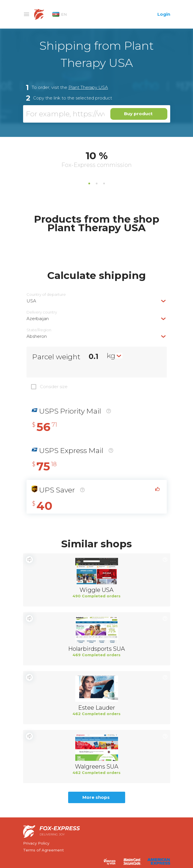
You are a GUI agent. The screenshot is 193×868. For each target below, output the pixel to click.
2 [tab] (97, 183)
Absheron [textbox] (37, 336)
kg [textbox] (111, 356)
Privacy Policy (36, 843)
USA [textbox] (31, 301)
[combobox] (97, 301)
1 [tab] (89, 183)
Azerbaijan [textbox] (38, 319)
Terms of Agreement (43, 850)
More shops (96, 797)
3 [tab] (104, 183)
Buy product (138, 114)
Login (164, 14)
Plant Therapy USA (88, 87)
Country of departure (46, 295)
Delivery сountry (42, 312)
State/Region (39, 330)
